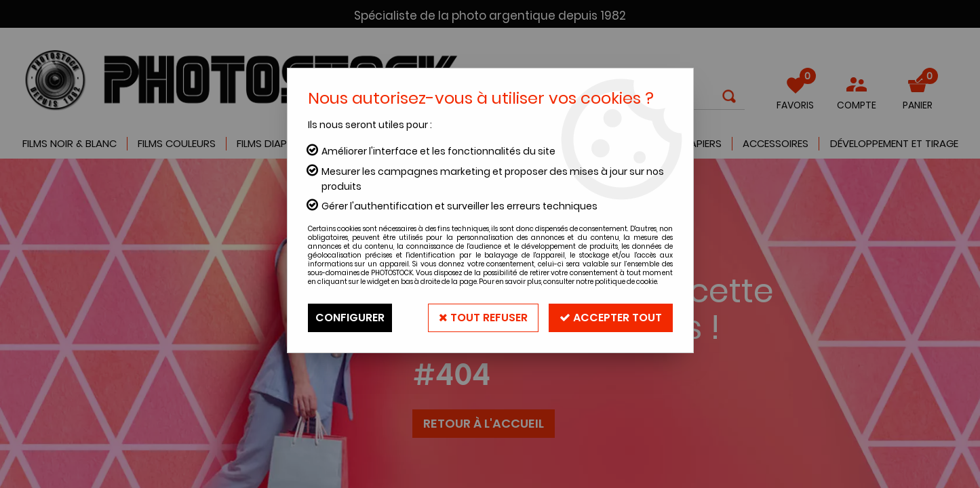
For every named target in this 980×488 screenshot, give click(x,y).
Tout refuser (483, 318)
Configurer (350, 318)
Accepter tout (611, 318)
